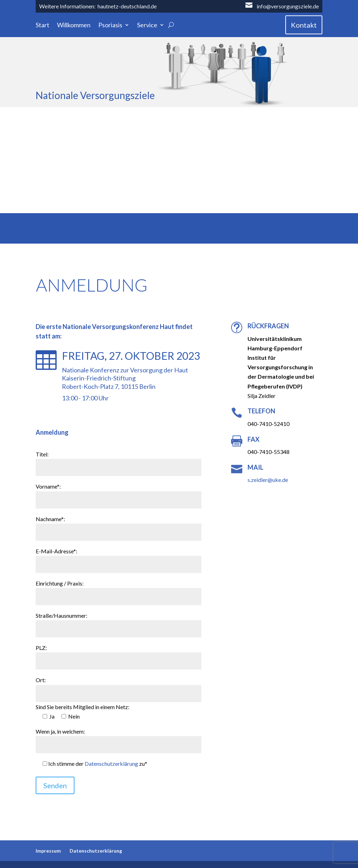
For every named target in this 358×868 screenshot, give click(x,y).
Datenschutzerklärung (111, 764)
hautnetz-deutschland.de (127, 6)
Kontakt (304, 25)
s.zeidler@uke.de (268, 480)
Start (42, 26)
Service (147, 26)
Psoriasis (110, 26)
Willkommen (74, 26)
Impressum (48, 851)
